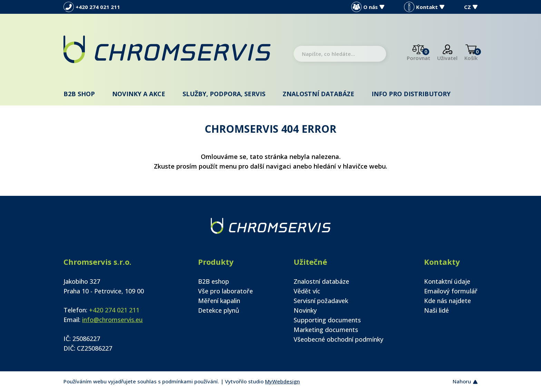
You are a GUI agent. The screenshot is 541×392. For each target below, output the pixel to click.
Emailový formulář (451, 291)
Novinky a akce (139, 94)
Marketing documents (326, 330)
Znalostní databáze (318, 94)
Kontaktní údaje (447, 281)
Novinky (305, 310)
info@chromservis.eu (112, 320)
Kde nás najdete (447, 301)
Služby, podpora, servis (224, 94)
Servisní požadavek (321, 301)
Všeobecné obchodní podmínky (338, 339)
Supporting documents (327, 320)
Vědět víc (307, 291)
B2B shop (79, 94)
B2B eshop (214, 281)
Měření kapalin (219, 301)
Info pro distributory (411, 94)
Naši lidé (436, 310)
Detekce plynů (219, 310)
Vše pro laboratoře (225, 291)
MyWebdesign (282, 381)
